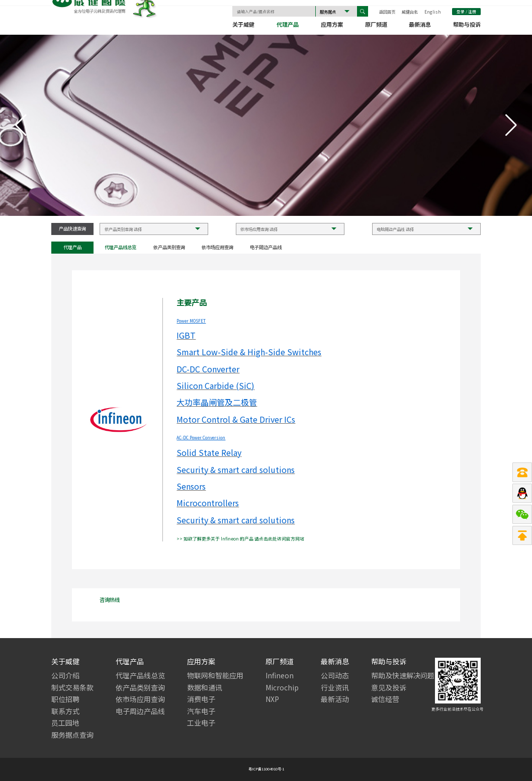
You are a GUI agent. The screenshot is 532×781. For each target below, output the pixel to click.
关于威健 (243, 26)
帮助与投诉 (467, 26)
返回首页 (387, 12)
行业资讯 (335, 688)
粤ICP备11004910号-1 (266, 769)
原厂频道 (376, 26)
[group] (266, 125)
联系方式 (65, 711)
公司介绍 (65, 676)
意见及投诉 (389, 688)
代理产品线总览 (120, 248)
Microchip (282, 688)
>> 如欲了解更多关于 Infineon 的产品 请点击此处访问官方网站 (240, 539)
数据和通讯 (205, 688)
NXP (272, 699)
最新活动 (335, 699)
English (433, 12)
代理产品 (288, 26)
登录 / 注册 (466, 12)
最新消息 (420, 26)
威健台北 (410, 12)
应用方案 (332, 26)
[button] (511, 125)
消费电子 (201, 699)
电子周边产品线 (266, 248)
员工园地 (65, 723)
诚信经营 (385, 699)
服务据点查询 (72, 735)
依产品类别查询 (169, 248)
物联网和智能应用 (215, 676)
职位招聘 (65, 699)
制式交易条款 (72, 688)
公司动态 (335, 676)
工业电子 (201, 723)
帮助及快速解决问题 (403, 676)
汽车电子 (201, 711)
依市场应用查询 (217, 248)
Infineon (280, 676)
